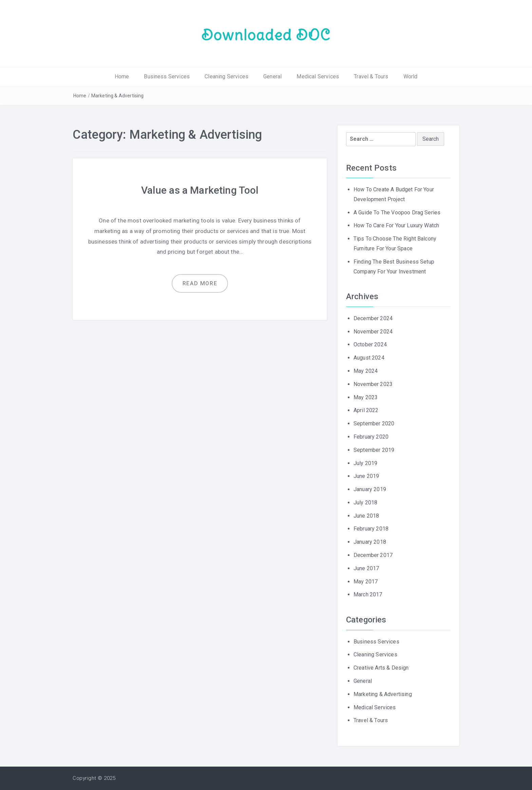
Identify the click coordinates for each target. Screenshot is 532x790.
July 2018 (365, 503)
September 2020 (374, 423)
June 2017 (366, 568)
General (272, 76)
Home (122, 76)
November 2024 (373, 332)
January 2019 (370, 489)
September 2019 (374, 450)
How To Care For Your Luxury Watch (396, 225)
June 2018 (366, 516)
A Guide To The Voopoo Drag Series (397, 213)
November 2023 (373, 384)
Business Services (167, 76)
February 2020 (371, 437)
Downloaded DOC (266, 35)
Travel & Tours (371, 76)
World (411, 76)
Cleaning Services (226, 76)
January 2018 (370, 542)
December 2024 (373, 318)
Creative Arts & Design (381, 668)
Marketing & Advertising (118, 96)
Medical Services (318, 76)
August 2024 (369, 358)
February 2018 (371, 529)
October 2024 (370, 344)
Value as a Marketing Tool (200, 190)
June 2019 (366, 476)
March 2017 (368, 594)
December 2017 (373, 555)
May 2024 (366, 371)
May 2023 (366, 397)
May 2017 (366, 582)
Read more (200, 283)
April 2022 (366, 410)
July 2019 (365, 463)
